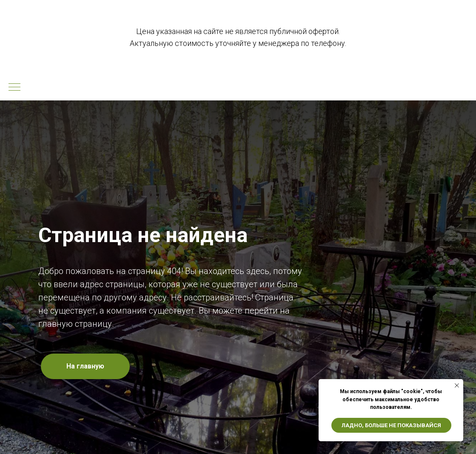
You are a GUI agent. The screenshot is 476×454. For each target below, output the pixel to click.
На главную (85, 366)
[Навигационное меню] (14, 88)
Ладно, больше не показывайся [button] (391, 425)
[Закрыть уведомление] (457, 385)
